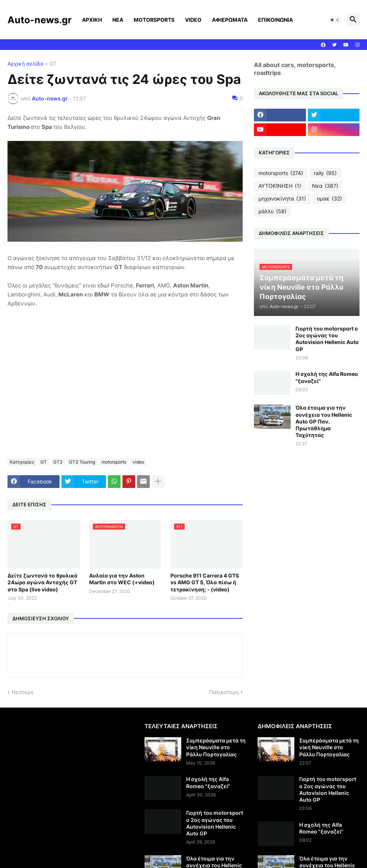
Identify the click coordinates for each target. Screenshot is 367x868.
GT (53, 64)
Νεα (325, 186)
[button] (335, 20)
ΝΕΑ (118, 20)
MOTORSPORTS (154, 20)
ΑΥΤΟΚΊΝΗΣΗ (280, 186)
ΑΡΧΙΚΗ (92, 20)
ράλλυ (272, 211)
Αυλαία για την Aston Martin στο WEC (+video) (122, 579)
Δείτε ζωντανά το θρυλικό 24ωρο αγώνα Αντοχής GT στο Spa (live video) (43, 582)
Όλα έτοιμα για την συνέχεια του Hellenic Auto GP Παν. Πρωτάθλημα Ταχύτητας (324, 421)
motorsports (114, 462)
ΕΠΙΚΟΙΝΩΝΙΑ (275, 20)
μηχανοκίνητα (282, 199)
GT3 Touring (82, 462)
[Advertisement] (70, 775)
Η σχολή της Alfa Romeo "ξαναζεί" (327, 377)
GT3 (58, 462)
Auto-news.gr (40, 20)
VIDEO (193, 20)
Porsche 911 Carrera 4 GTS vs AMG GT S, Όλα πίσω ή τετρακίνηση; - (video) (205, 582)
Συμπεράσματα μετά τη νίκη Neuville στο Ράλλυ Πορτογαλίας (216, 747)
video (138, 462)
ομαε (329, 199)
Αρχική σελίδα (25, 64)
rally (325, 173)
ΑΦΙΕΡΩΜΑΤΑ (230, 20)
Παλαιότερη (224, 692)
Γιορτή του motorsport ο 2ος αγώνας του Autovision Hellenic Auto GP (327, 339)
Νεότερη (22, 692)
